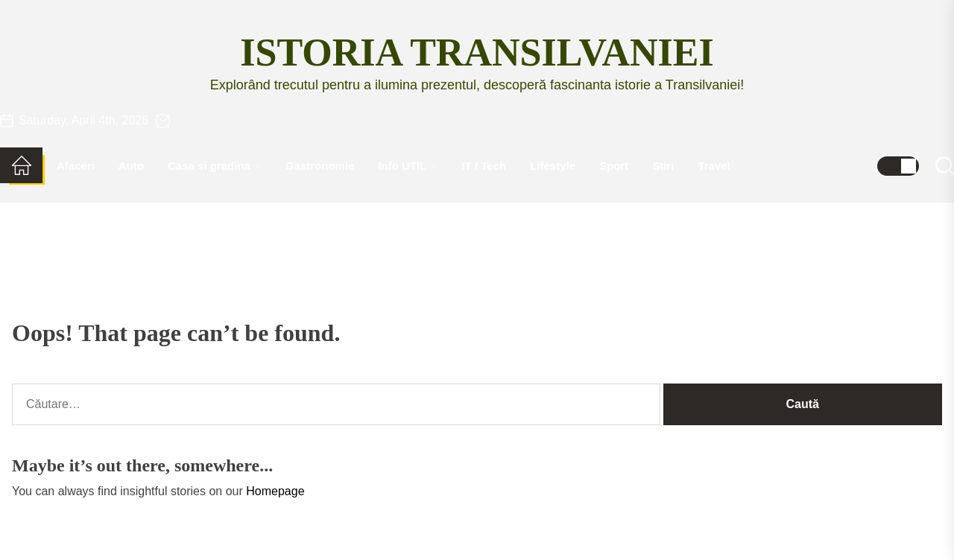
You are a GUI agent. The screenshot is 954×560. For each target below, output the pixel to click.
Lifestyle (553, 166)
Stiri (663, 166)
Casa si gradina (215, 166)
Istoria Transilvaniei (477, 52)
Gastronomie (320, 166)
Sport (614, 166)
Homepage (275, 491)
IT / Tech (484, 166)
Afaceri (76, 166)
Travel (714, 166)
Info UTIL (408, 166)
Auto (131, 166)
